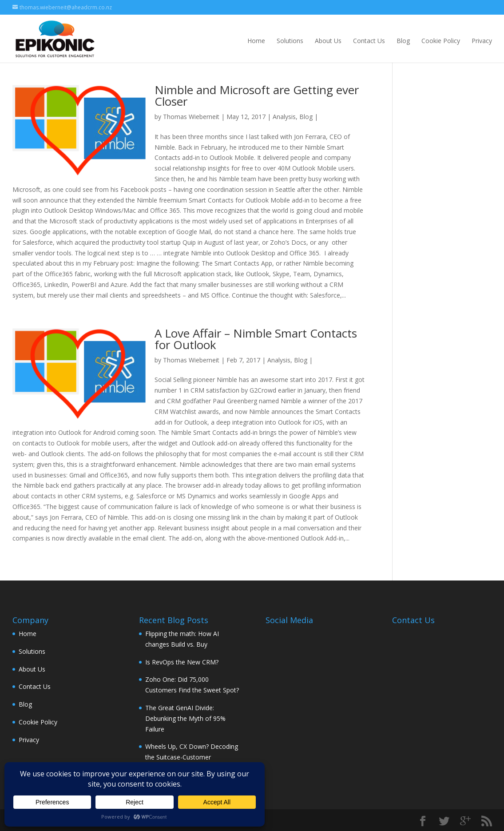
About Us (328, 41)
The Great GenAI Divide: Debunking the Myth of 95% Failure (185, 718)
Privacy (482, 41)
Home (256, 41)
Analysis (284, 117)
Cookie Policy (441, 41)
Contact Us (369, 41)
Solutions (290, 41)
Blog (403, 41)
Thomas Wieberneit (191, 117)
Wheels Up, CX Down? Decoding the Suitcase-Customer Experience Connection (192, 757)
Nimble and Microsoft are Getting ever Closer (257, 95)
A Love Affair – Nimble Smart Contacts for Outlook (256, 339)
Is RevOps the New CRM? (182, 662)
